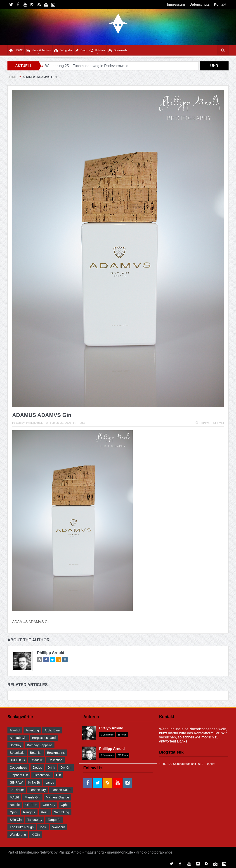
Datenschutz (199, 4)
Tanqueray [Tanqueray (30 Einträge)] (35, 820)
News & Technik (39, 50)
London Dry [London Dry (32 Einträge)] (38, 790)
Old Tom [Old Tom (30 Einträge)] (31, 805)
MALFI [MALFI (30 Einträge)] (14, 797)
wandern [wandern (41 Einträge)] (59, 827)
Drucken (203, 423)
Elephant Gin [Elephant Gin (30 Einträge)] (19, 775)
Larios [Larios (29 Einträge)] (50, 782)
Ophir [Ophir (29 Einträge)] (65, 805)
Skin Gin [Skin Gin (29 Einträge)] (16, 820)
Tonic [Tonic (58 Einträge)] (43, 827)
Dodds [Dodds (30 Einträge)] (37, 768)
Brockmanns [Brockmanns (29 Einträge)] (56, 753)
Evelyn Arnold (111, 728)
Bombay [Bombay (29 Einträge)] (15, 745)
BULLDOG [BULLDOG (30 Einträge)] (17, 760)
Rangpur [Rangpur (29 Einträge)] (29, 812)
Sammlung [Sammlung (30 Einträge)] (62, 812)
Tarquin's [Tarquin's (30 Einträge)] (54, 820)
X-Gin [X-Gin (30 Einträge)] (36, 835)
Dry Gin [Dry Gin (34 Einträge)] (66, 768)
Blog (81, 50)
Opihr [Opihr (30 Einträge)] (14, 812)
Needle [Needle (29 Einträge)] (15, 805)
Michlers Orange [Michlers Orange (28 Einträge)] (58, 797)
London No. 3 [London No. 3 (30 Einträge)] (61, 790)
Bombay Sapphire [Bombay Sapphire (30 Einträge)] (39, 745)
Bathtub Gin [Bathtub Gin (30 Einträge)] (18, 738)
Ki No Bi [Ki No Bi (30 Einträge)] (34, 782)
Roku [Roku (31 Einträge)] (45, 812)
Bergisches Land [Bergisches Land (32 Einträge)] (44, 738)
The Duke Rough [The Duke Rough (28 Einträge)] (22, 827)
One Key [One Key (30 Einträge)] (49, 805)
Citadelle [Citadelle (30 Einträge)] (37, 760)
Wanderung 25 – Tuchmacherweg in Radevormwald (87, 66)
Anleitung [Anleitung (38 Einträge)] (32, 730)
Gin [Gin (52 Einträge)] (59, 775)
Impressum (176, 4)
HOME (16, 50)
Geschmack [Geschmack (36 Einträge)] (42, 775)
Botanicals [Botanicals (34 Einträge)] (17, 753)
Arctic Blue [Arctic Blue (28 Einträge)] (52, 730)
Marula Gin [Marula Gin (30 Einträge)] (32, 797)
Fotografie (63, 50)
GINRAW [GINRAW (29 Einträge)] (16, 782)
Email (218, 423)
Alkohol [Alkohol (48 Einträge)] (15, 730)
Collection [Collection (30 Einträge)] (55, 760)
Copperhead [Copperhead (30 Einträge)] (18, 768)
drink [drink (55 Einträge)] (51, 768)
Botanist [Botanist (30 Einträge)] (36, 753)
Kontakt (220, 4)
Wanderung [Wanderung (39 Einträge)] (18, 835)
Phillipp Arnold (35, 423)
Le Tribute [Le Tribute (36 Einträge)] (17, 790)
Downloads (118, 50)
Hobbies (97, 50)
